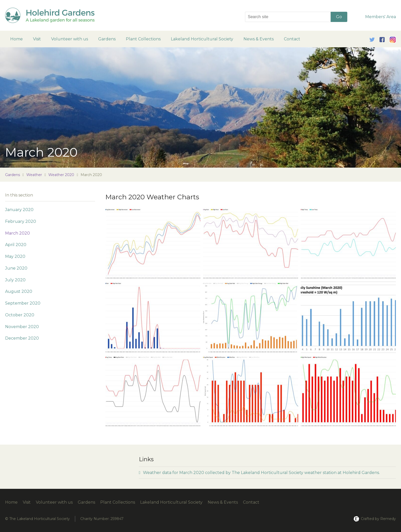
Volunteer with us (70, 39)
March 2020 (18, 233)
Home (16, 39)
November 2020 (22, 327)
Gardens (107, 39)
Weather (34, 175)
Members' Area (381, 17)
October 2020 (20, 315)
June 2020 (16, 268)
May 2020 (15, 256)
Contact (292, 39)
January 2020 (19, 210)
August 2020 (19, 291)
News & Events (259, 39)
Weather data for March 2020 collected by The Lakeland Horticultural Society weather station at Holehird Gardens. (259, 473)
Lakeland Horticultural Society (202, 39)
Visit (37, 39)
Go (339, 17)
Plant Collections (143, 39)
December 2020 (22, 338)
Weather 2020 (61, 175)
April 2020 (16, 245)
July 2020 (15, 280)
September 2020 (23, 303)
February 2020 (21, 221)
